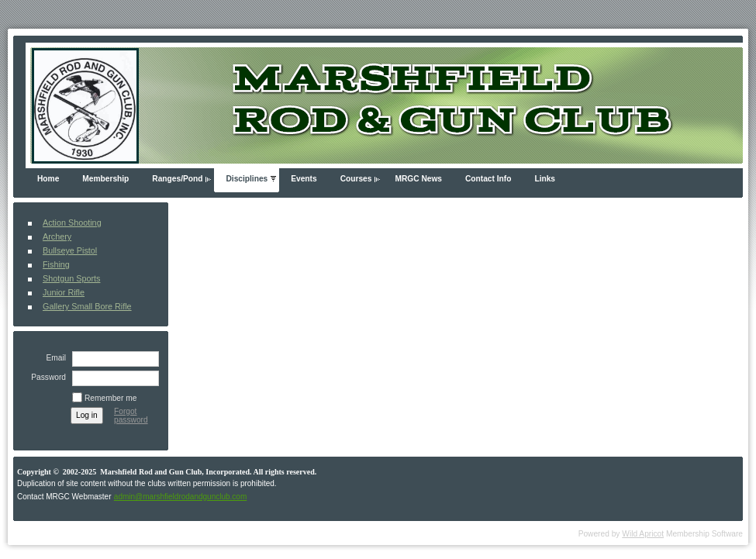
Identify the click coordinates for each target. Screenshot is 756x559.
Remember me (110, 398)
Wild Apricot (643, 534)
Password (46, 377)
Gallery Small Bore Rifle (87, 306)
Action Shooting (72, 223)
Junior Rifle (64, 292)
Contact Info (488, 179)
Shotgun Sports (71, 278)
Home (48, 179)
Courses (356, 179)
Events (304, 179)
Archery (57, 236)
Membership (105, 179)
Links (545, 179)
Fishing (56, 264)
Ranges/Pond (177, 179)
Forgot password (131, 416)
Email (54, 358)
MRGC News (418, 179)
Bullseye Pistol (70, 250)
